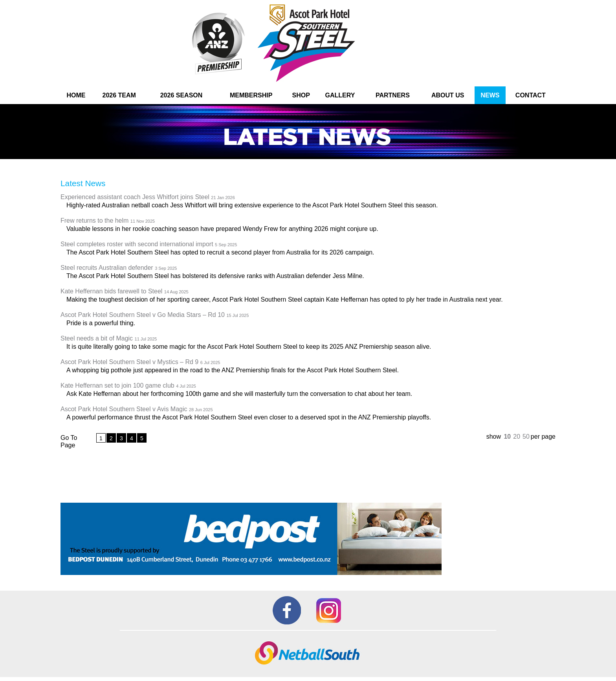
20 (517, 437)
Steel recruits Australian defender (119, 268)
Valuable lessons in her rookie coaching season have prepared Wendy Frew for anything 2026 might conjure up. (222, 229)
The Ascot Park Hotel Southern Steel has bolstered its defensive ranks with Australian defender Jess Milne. (215, 276)
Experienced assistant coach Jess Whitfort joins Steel (148, 197)
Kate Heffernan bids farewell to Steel (125, 292)
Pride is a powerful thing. (101, 323)
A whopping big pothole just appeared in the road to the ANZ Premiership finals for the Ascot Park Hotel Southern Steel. (233, 370)
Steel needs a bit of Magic (109, 339)
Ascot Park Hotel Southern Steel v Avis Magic (137, 409)
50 (526, 437)
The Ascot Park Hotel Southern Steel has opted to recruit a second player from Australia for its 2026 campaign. (220, 252)
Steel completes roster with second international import (149, 244)
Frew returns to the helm (108, 221)
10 (507, 437)
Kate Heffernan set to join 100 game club (128, 386)
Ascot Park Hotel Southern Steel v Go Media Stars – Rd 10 (155, 315)
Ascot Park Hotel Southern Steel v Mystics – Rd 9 (140, 362)
